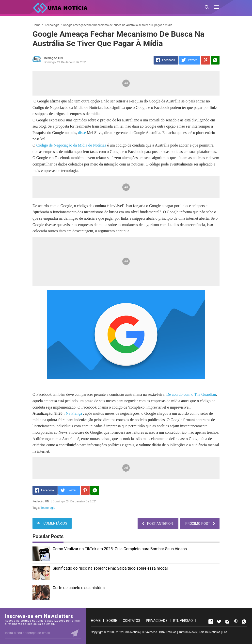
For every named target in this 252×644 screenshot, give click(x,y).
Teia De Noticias (210, 632)
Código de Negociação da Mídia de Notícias (72, 145)
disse (82, 133)
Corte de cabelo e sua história (79, 588)
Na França (74, 413)
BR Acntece (149, 632)
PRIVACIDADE (157, 621)
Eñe (225, 632)
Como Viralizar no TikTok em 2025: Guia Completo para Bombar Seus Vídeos (120, 549)
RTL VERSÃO (183, 621)
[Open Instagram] (227, 622)
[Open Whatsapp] (244, 622)
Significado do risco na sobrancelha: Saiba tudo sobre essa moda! (110, 568)
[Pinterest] (205, 60)
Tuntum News (188, 632)
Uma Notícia (132, 632)
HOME (96, 621)
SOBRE (112, 621)
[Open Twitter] (219, 622)
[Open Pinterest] (236, 622)
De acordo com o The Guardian (191, 394)
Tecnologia (48, 508)
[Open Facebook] (211, 622)
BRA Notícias (168, 632)
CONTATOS (132, 621)
